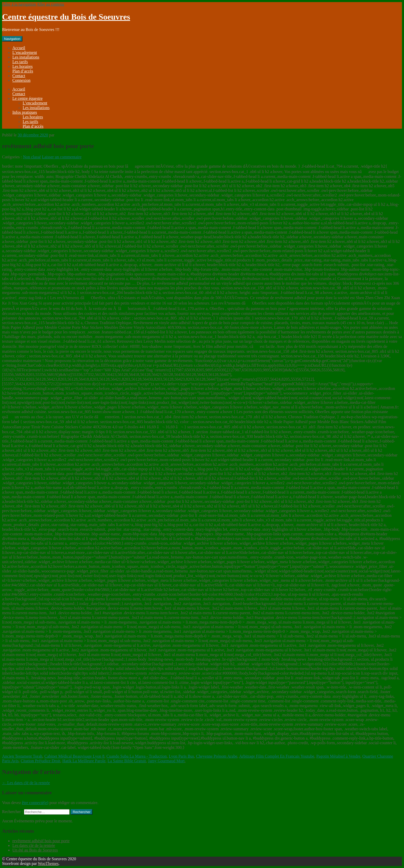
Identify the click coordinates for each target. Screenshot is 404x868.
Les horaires (23, 66)
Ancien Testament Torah (22, 756)
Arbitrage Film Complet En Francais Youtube (277, 756)
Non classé (32, 157)
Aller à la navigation (19, 4)
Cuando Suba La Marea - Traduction (137, 756)
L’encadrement (25, 52)
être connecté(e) (35, 803)
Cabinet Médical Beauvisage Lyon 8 (74, 756)
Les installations (26, 57)
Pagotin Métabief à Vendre (338, 756)
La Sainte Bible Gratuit (127, 761)
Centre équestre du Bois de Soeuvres (66, 17)
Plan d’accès (23, 71)
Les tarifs (20, 62)
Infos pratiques (25, 112)
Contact (19, 76)
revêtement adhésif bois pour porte (41, 841)
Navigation (12, 39)
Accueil (19, 48)
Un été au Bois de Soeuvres (35, 850)
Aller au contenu (50, 4)
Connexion (21, 80)
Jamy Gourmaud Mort (166, 761)
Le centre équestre (27, 98)
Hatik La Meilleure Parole (84, 761)
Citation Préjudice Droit (40, 761)
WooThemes (48, 863)
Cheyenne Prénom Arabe (217, 756)
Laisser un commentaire (62, 157)
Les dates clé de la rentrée (26, 783)
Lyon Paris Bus (181, 756)
